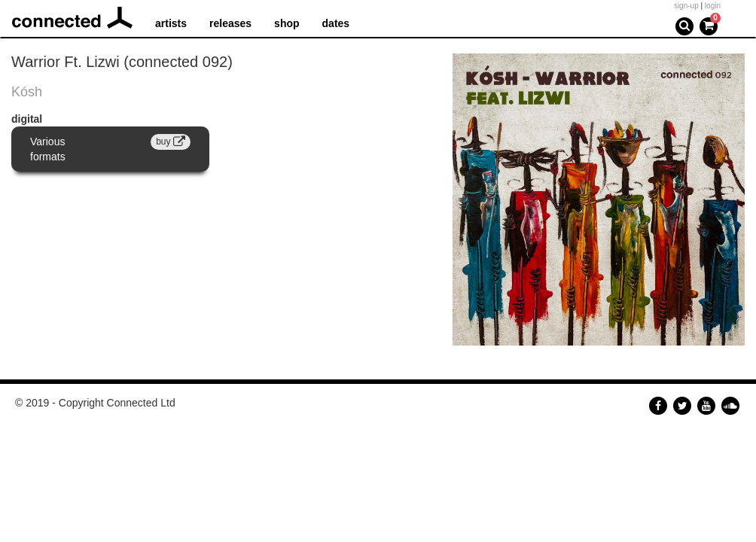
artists (171, 23)
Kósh (27, 92)
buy (171, 142)
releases (230, 23)
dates (336, 23)
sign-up (686, 6)
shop (287, 23)
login (713, 6)
